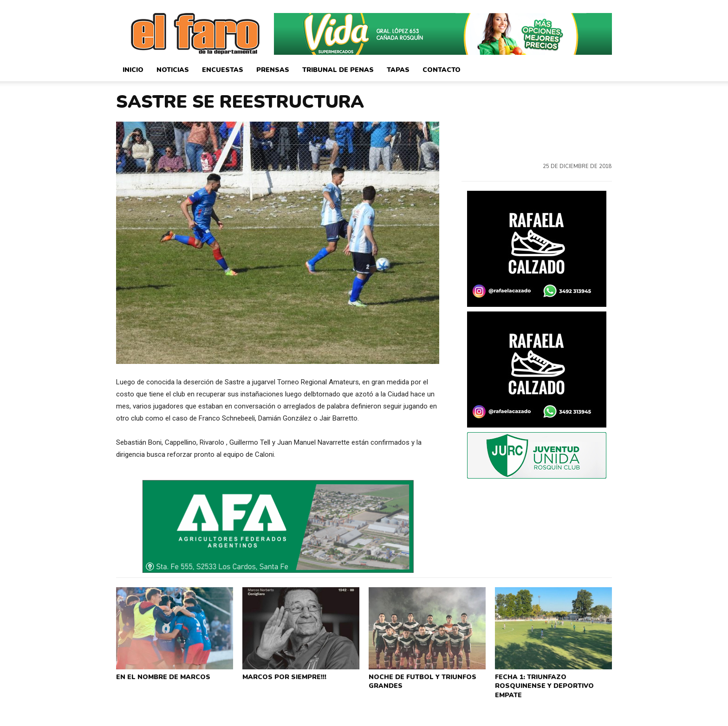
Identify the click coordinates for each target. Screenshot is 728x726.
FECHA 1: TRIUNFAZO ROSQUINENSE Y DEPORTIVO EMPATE (552, 680)
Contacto (442, 70)
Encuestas (223, 70)
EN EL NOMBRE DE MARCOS (160, 676)
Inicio (133, 70)
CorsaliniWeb (595, 718)
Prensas (273, 70)
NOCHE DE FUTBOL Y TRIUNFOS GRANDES (419, 680)
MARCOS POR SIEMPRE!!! (283, 676)
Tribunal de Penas (338, 70)
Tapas (398, 70)
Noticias (173, 70)
